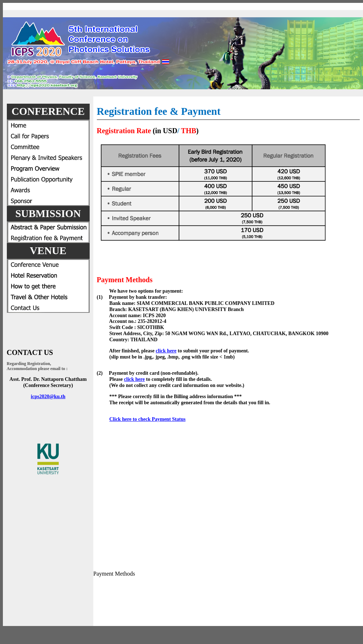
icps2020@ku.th (48, 397)
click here (166, 351)
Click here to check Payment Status (148, 419)
